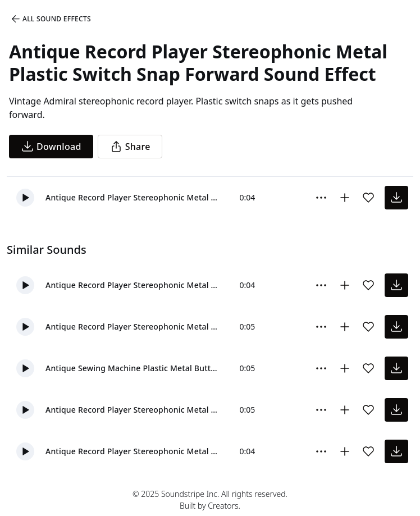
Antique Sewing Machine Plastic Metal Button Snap (133, 368)
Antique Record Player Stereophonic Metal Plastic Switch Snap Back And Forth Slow (133, 410)
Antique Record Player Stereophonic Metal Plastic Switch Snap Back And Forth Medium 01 (133, 451)
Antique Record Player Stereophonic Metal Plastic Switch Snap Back (133, 285)
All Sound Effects (51, 19)
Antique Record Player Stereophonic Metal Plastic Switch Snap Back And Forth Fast (133, 327)
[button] (25, 198)
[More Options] (321, 198)
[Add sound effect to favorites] (368, 198)
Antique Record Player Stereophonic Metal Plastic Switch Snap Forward (133, 197)
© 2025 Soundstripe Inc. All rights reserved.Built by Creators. (210, 500)
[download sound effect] (396, 198)
